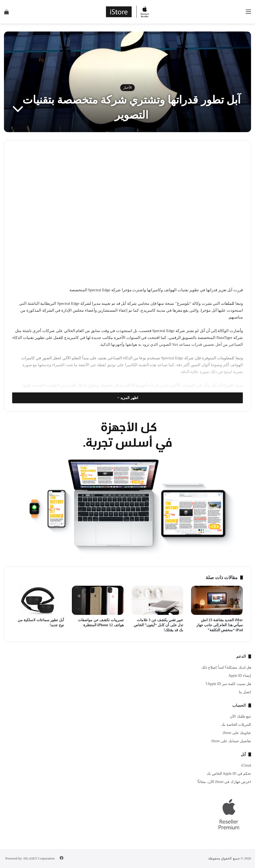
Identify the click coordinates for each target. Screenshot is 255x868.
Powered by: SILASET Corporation (30, 858)
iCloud (246, 765)
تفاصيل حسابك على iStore (231, 741)
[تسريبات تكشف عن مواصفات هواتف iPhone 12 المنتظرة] (98, 600)
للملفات (228, 303)
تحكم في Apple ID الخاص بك (229, 774)
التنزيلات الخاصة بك (236, 725)
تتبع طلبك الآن (240, 716)
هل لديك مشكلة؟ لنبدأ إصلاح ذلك (226, 667)
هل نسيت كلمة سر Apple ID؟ (228, 684)
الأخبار (127, 88)
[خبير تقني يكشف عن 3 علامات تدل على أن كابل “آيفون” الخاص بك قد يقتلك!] (157, 600)
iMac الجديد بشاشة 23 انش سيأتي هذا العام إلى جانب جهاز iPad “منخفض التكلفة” (220, 625)
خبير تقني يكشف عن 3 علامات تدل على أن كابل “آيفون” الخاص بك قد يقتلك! (159, 625)
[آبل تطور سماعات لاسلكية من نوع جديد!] (38, 600)
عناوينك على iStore (237, 733)
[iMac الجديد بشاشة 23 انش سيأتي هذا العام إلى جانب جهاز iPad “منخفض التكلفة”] (217, 600)
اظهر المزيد (128, 398)
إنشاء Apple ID (240, 676)
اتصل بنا (245, 692)
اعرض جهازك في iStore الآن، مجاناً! (224, 782)
